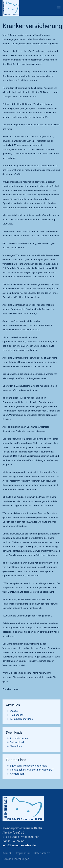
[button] (59, 8)
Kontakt (8, 853)
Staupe (12, 711)
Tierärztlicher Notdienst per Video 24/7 (30, 770)
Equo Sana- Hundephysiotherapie (26, 766)
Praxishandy (15, 715)
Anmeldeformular (18, 738)
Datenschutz (42, 853)
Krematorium (15, 774)
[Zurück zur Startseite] (11, 8)
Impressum (23, 853)
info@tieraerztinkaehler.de (19, 845)
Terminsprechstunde (19, 719)
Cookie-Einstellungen (16, 859)
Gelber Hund (15, 742)
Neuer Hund (15, 746)
